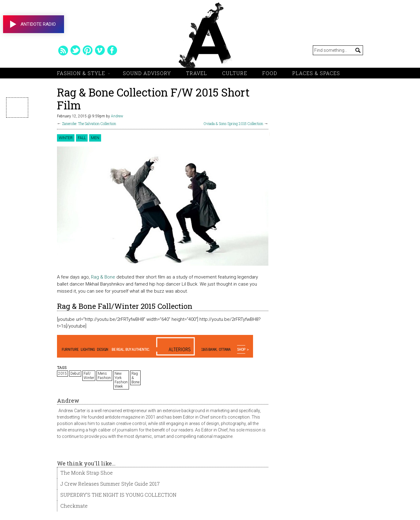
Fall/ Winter (89, 376)
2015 (62, 374)
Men (95, 138)
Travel (197, 73)
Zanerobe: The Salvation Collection (89, 123)
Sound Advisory (147, 73)
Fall (82, 138)
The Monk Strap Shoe (87, 473)
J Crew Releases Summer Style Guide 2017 (110, 484)
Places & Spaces (316, 73)
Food (270, 73)
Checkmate (74, 506)
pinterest (88, 50)
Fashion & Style (81, 73)
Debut (75, 374)
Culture (235, 73)
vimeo (100, 50)
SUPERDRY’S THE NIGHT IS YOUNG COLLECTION (118, 495)
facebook (112, 50)
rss (63, 50)
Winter (66, 138)
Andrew (117, 116)
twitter (75, 50)
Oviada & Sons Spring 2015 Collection (233, 123)
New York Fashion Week (121, 380)
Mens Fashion (104, 376)
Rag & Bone (103, 277)
